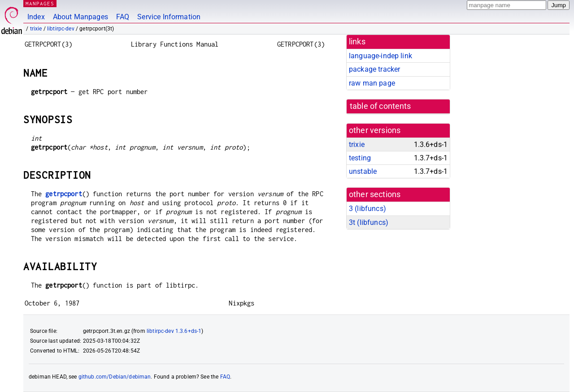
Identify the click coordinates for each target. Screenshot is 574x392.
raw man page (372, 83)
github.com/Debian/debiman (115, 377)
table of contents (380, 106)
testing (360, 158)
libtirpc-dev (61, 29)
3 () (367, 209)
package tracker (374, 69)
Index (36, 17)
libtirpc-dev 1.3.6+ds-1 (174, 331)
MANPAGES (40, 3)
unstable (363, 171)
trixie (36, 29)
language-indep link (380, 56)
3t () (369, 222)
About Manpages (80, 17)
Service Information (169, 17)
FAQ (123, 17)
